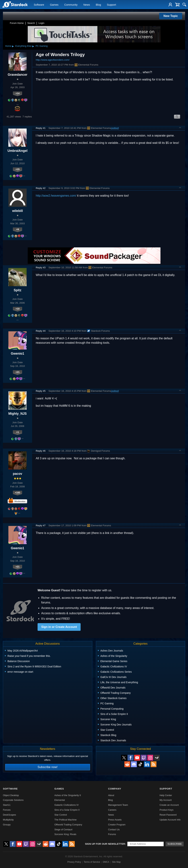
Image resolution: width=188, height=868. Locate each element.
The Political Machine (65, 820)
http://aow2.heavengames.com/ (56, 196)
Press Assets (115, 820)
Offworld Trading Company (68, 825)
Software (39, 5)
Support (111, 5)
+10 (18, 309)
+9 (18, 229)
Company (115, 789)
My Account (166, 800)
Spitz (18, 290)
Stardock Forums (98, 331)
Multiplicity (8, 820)
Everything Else (23, 46)
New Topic (171, 16)
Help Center (166, 795)
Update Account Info (170, 820)
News (87, 5)
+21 (18, 372)
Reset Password (168, 815)
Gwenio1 (17, 354)
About (111, 795)
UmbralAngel (18, 151)
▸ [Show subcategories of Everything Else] (33, 46)
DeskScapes (9, 815)
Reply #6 (41, 451)
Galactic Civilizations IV (66, 805)
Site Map (116, 862)
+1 (18, 432)
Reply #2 (41, 188)
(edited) (115, 128)
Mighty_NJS (18, 414)
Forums (112, 834)
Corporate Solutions (13, 800)
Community (71, 5)
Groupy (7, 825)
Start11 (7, 805)
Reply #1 (41, 128)
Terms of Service (92, 862)
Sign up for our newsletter (105, 844)
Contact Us (114, 829)
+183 (18, 493)
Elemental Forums (86, 65)
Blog (98, 5)
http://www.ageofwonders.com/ (53, 60)
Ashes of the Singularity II (68, 795)
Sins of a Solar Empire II (67, 810)
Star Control (61, 815)
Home (8, 46)
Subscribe (175, 844)
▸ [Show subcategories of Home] (13, 46)
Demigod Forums (98, 451)
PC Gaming (42, 46)
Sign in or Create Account (59, 627)
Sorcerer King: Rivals (65, 834)
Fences (7, 810)
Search (31, 23)
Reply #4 (41, 331)
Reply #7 (41, 525)
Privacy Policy (74, 862)
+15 (18, 169)
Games (54, 5)
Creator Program (117, 825)
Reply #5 (41, 391)
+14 (18, 93)
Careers (112, 810)
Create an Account (169, 805)
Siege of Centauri (63, 829)
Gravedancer (18, 75)
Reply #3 (41, 268)
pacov (18, 474)
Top (180, 128)
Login (41, 23)
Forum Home (17, 23)
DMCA (106, 862)
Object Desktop (11, 795)
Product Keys (166, 810)
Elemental (60, 800)
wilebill (18, 211)
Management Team (118, 805)
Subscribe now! (48, 767)
